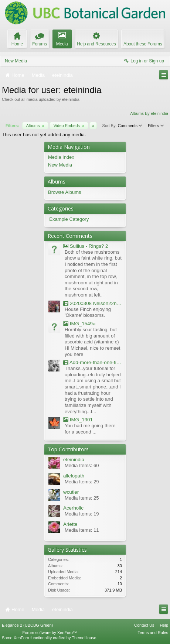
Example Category (69, 219)
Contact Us (144, 625)
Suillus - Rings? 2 (86, 246)
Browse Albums (65, 192)
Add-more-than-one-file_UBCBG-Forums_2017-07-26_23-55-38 (93, 362)
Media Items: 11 (82, 530)
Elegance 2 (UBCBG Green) (27, 625)
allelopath (74, 476)
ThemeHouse (84, 638)
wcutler (71, 492)
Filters (156, 126)
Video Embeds (69, 126)
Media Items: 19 (82, 514)
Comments (130, 126)
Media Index (61, 157)
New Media (16, 61)
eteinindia (74, 460)
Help (164, 625)
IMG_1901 (78, 420)
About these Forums (143, 44)
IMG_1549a (79, 324)
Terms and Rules (153, 633)
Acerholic (73, 508)
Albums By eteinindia (149, 113)
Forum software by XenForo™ (50, 633)
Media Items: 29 (82, 482)
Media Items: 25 (82, 498)
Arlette (70, 524)
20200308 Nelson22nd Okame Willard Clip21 (93, 303)
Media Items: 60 (82, 465)
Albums (35, 126)
